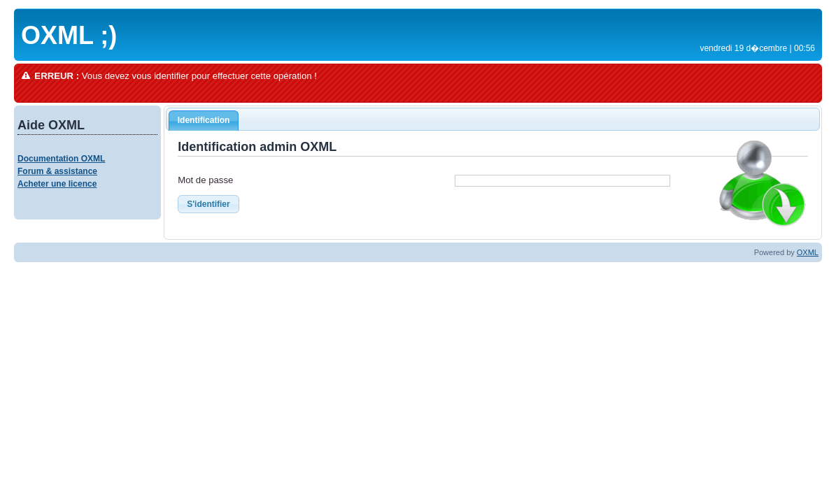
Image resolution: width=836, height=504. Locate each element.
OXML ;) (69, 35)
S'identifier (208, 204)
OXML (808, 252)
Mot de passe (205, 180)
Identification (204, 120)
